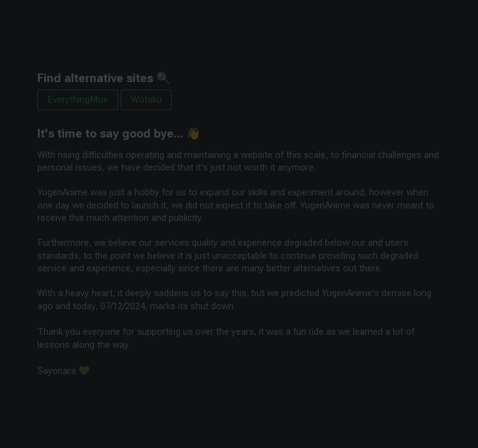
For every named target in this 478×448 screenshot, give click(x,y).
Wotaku (146, 100)
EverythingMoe (78, 100)
